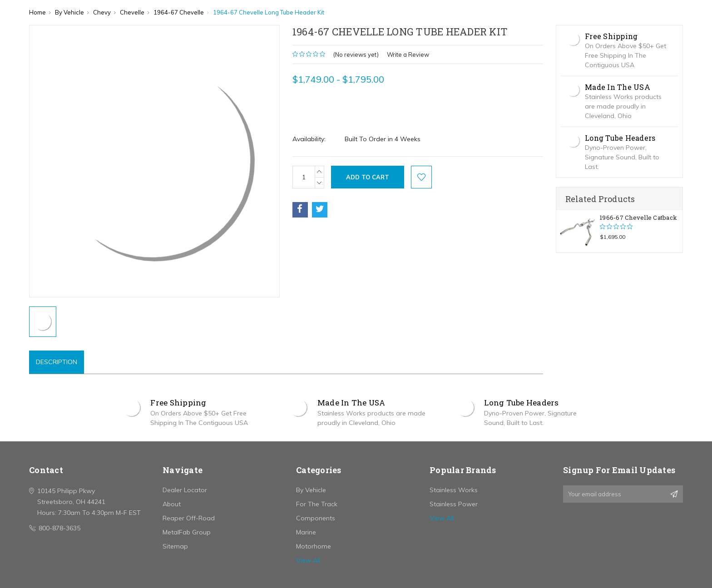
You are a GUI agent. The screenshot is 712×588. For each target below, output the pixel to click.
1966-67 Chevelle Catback (638, 217)
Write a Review (408, 54)
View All (308, 560)
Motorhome (314, 546)
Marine (306, 532)
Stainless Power (454, 504)
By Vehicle (311, 490)
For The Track (317, 504)
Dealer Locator (185, 490)
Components (316, 518)
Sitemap (175, 546)
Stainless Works (454, 490)
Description (57, 362)
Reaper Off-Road (189, 518)
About (172, 504)
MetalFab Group (187, 532)
